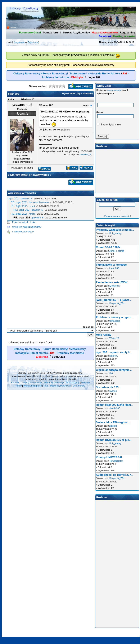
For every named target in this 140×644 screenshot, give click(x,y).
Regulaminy (127, 33)
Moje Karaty (104, 335)
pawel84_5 (85, 154)
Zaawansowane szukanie (117, 216)
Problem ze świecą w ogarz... (114, 317)
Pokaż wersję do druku (24, 222)
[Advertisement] (42, 276)
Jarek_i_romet (117, 251)
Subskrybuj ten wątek (23, 232)
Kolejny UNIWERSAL (109, 457)
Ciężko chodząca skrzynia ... (114, 370)
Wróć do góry (73, 383)
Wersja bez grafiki (33, 386)
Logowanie (19, 42)
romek (32, 206)
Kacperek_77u (117, 303)
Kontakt (15, 383)
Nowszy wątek (40, 175)
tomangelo (115, 321)
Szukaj (67, 33)
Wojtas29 (114, 338)
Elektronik (114, 286)
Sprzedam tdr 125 (107, 387)
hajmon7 (114, 356)
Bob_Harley (115, 233)
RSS (46, 386)
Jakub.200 (115, 408)
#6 (91, 106)
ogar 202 (13, 198)
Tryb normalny (85, 93)
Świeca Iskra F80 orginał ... (113, 422)
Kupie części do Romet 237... (114, 475)
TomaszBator (116, 461)
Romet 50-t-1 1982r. (108, 247)
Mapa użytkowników (60, 386)
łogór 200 (114, 268)
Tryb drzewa (68, 93)
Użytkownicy (82, 33)
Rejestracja (33, 42)
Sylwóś (113, 391)
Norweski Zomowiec (39, 202)
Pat (111, 373)
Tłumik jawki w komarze (111, 265)
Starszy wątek (19, 175)
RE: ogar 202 (19, 202)
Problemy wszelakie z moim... (115, 230)
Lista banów (79, 386)
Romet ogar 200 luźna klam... (114, 405)
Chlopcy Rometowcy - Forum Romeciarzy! (41, 73)
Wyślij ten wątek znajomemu (27, 227)
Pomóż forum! (52, 33)
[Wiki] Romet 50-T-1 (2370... (113, 300)
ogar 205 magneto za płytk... (114, 352)
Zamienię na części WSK (112, 282)
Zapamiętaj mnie (109, 124)
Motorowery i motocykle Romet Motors (95, 73)
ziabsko (113, 426)
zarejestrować (114, 90)
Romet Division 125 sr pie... (114, 440)
